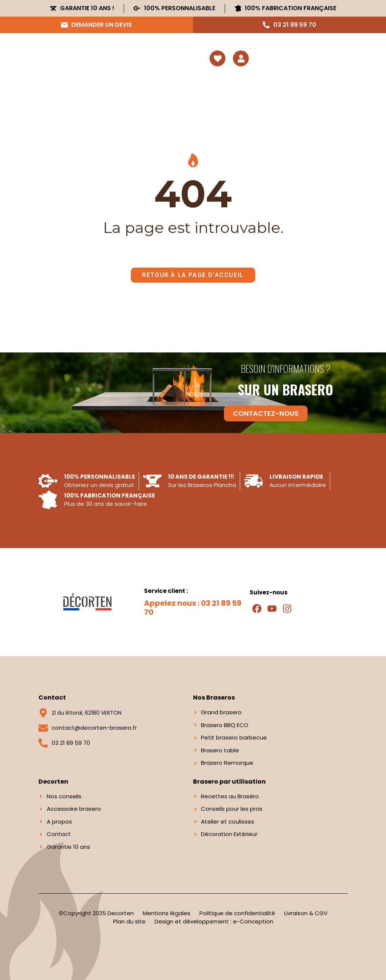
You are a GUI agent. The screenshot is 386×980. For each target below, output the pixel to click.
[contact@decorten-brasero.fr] (43, 728)
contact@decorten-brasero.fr (94, 728)
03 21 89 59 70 (71, 743)
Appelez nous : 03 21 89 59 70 (193, 608)
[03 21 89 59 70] (43, 743)
